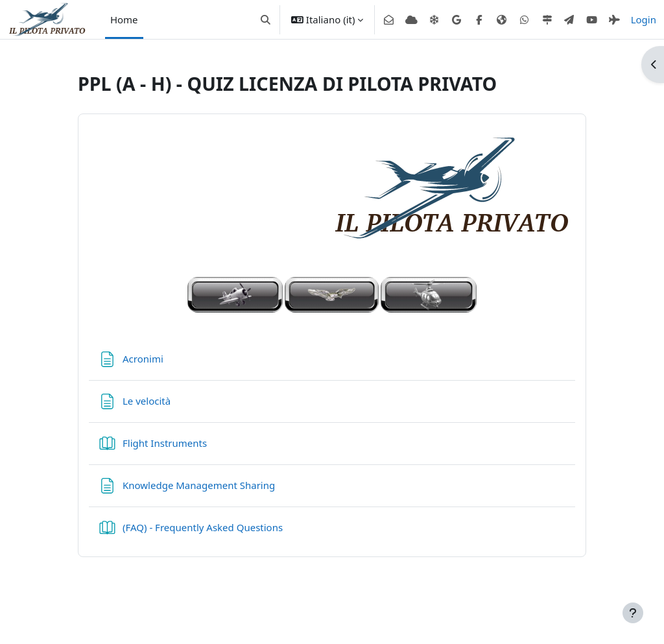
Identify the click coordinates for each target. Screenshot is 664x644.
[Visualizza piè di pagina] (633, 613)
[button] (266, 19)
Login (644, 19)
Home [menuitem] (124, 19)
